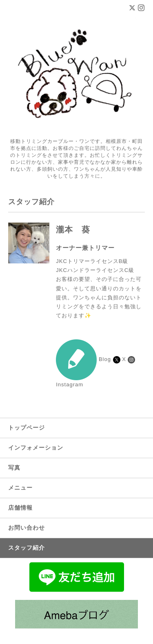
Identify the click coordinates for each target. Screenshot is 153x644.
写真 (14, 468)
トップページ (27, 428)
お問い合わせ (27, 528)
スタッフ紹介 (27, 548)
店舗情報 (20, 508)
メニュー (20, 488)
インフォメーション (36, 448)
